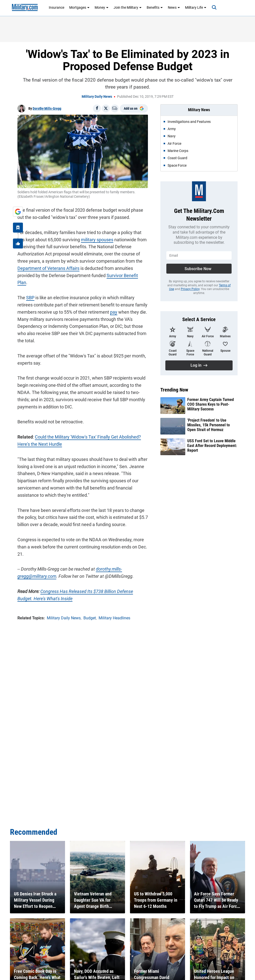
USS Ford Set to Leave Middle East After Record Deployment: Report (212, 446)
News (174, 7)
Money (102, 7)
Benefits (155, 7)
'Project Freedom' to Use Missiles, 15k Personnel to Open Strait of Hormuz (209, 425)
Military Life (196, 7)
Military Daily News (97, 97)
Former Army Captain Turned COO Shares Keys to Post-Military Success (211, 404)
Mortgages (79, 7)
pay (114, 312)
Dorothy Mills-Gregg (47, 108)
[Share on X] (106, 108)
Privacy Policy (190, 289)
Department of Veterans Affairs (48, 268)
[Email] (115, 108)
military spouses (97, 240)
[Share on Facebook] (97, 108)
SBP (30, 298)
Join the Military (128, 7)
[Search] (214, 7)
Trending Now (174, 390)
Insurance (57, 7)
